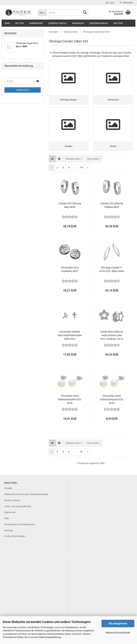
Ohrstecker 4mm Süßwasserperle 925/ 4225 (112, 401)
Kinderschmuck (99, 23)
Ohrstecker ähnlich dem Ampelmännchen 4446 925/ (70, 337)
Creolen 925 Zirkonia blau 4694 (70, 207)
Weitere (118, 23)
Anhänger (78, 23)
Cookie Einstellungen (15, 538)
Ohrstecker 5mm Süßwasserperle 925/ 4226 (70, 401)
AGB (7, 520)
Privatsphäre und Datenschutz (19, 526)
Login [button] (110, 3)
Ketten (20, 23)
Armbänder (36, 23)
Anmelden (23, 90)
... (75, 169)
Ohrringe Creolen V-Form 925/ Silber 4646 (112, 271)
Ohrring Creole (57, 23)
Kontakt (8, 490)
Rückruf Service (12, 502)
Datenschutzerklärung (50, 637)
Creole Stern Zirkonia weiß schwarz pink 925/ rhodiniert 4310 (112, 337)
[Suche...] (42, 12)
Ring (7, 23)
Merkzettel (126, 3)
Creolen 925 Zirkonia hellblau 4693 (112, 207)
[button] (52, 160)
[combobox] (74, 160)
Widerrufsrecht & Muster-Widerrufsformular (26, 496)
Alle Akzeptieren (118, 624)
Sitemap (8, 532)
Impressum (10, 514)
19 (81, 169)
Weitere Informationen (118, 633)
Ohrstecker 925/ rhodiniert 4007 (70, 271)
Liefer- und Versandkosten (18, 508)
